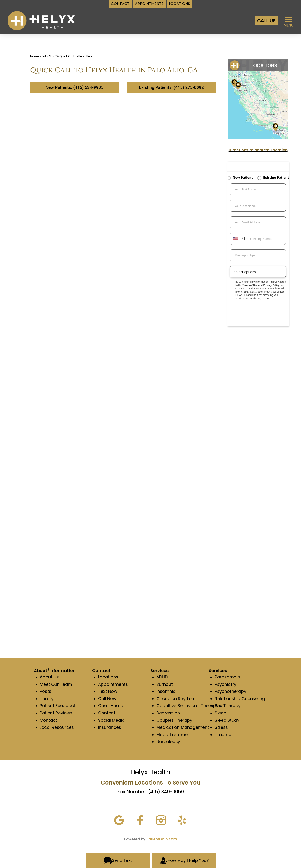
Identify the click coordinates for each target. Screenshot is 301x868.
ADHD (162, 677)
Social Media (111, 720)
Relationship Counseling (240, 699)
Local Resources (57, 727)
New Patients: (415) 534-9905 (74, 87)
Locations (108, 677)
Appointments (113, 684)
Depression (168, 713)
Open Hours (110, 706)
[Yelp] (182, 820)
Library (47, 699)
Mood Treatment (174, 735)
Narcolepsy (168, 742)
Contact (48, 720)
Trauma (223, 735)
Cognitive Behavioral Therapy (187, 706)
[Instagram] (161, 820)
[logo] (41, 20)
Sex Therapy (228, 706)
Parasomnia (227, 677)
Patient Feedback (58, 706)
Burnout (165, 684)
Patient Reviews (56, 713)
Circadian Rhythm (175, 699)
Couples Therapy (174, 720)
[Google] (119, 820)
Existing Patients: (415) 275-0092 (171, 87)
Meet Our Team (56, 684)
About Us (49, 677)
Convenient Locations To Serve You (150, 783)
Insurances (110, 727)
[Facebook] (140, 820)
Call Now (107, 699)
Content (107, 713)
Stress (221, 727)
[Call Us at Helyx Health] (266, 21)
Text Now (108, 691)
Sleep (220, 713)
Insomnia (166, 691)
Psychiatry (226, 684)
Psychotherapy (230, 691)
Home (34, 56)
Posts (46, 691)
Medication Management (183, 727)
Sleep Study (227, 720)
